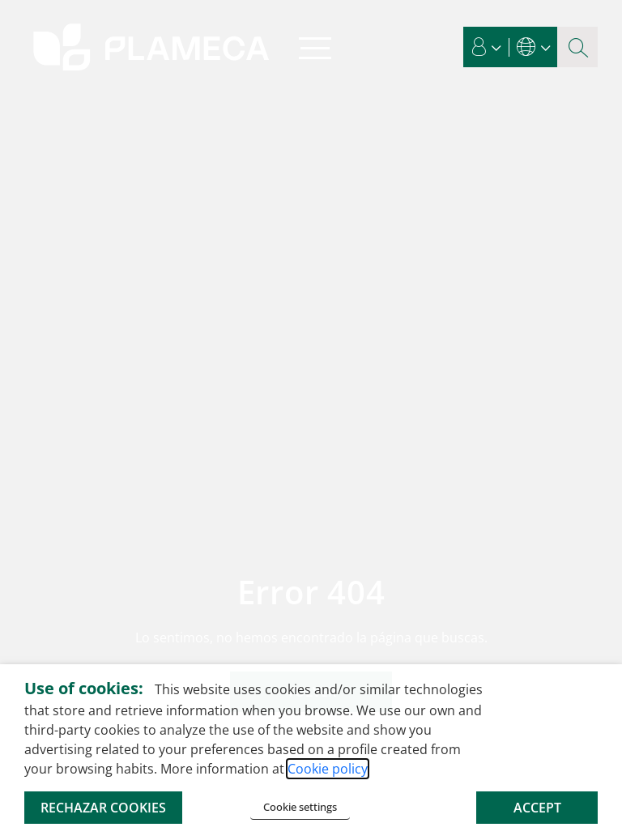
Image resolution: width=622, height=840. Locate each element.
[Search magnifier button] (577, 47)
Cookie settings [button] (300, 807)
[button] (487, 47)
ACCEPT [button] (537, 808)
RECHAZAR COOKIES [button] (103, 808)
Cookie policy (328, 769)
